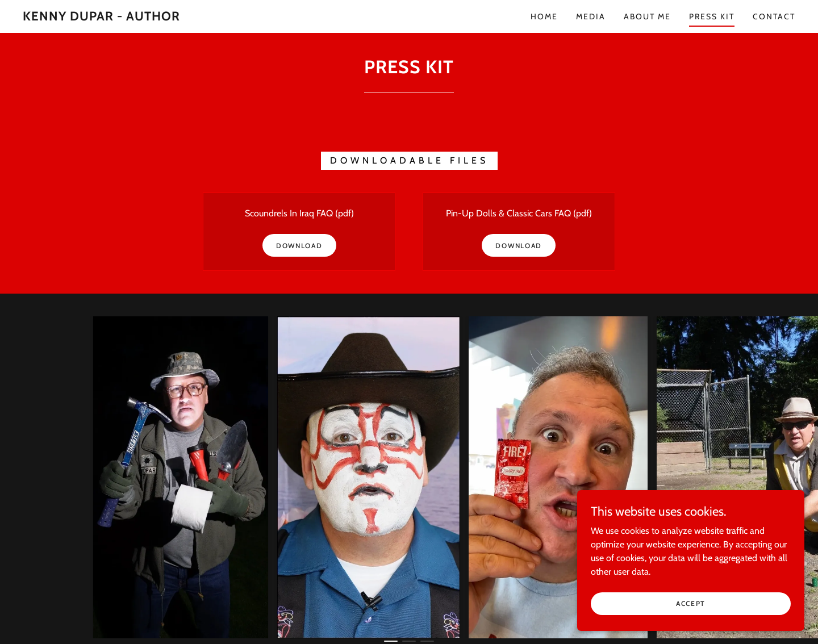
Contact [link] (774, 16)
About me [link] (647, 16)
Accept (691, 619)
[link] (101, 17)
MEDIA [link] (591, 16)
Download (299, 246)
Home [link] (544, 16)
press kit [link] (712, 16)
